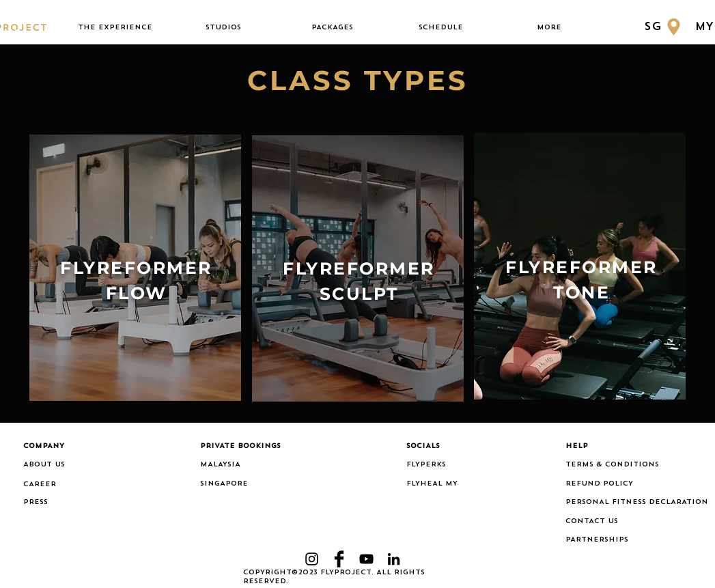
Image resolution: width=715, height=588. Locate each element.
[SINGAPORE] (242, 484)
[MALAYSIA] (242, 465)
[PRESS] (42, 503)
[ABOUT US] (66, 465)
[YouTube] (366, 559)
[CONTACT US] (629, 522)
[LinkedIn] (394, 559)
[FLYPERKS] (439, 465)
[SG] (664, 27)
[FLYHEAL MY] (439, 484)
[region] (135, 268)
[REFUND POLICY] (629, 484)
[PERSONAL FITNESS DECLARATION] (637, 503)
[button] (115, 28)
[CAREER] (66, 485)
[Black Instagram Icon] (312, 559)
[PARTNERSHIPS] (629, 540)
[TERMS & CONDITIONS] (629, 465)
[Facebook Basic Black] (339, 559)
